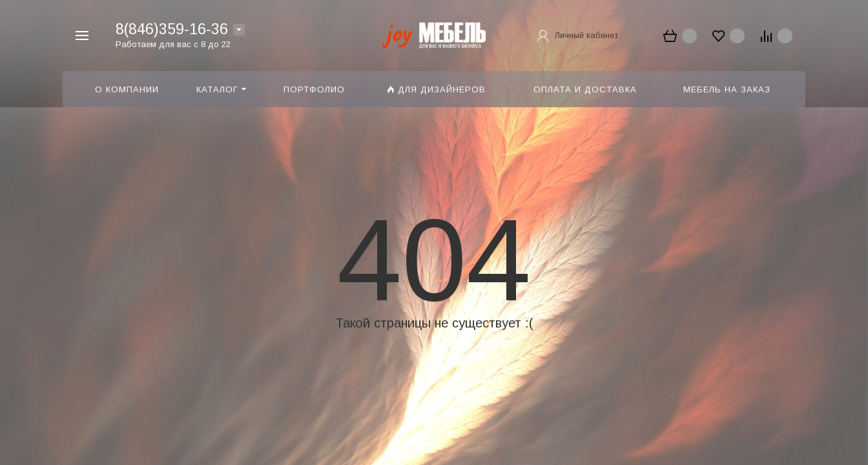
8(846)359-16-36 (172, 29)
